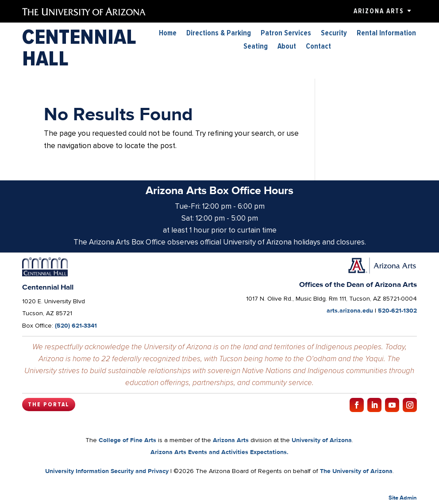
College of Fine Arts (127, 440)
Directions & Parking (219, 34)
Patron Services (286, 34)
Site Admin (403, 498)
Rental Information (386, 34)
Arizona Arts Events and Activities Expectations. (219, 452)
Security (334, 34)
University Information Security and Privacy (107, 471)
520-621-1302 (397, 310)
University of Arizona (322, 440)
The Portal (49, 405)
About (287, 47)
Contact (318, 47)
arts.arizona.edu (350, 310)
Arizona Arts (379, 11)
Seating (256, 47)
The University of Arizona (356, 471)
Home (168, 34)
